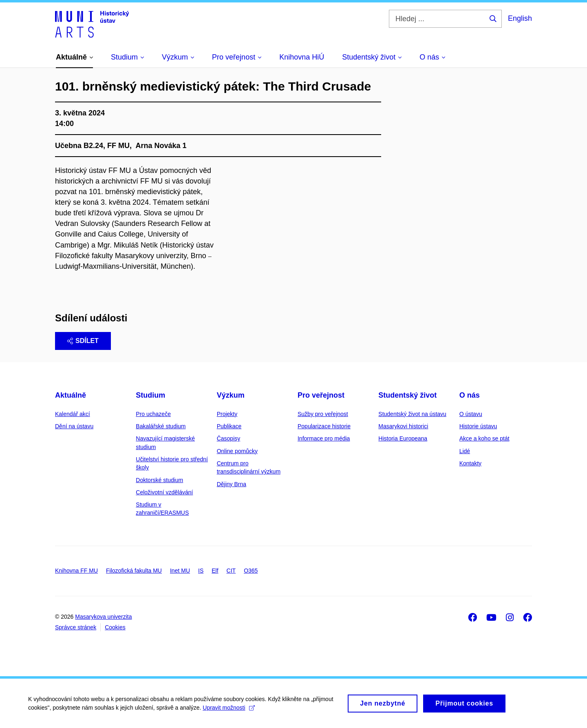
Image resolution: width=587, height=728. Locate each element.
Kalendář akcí (73, 414)
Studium (150, 395)
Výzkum (231, 395)
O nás (470, 395)
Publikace (229, 426)
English (520, 18)
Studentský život (407, 395)
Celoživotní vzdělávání (164, 492)
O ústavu (471, 414)
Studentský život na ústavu (412, 414)
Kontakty (470, 463)
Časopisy (229, 438)
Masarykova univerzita (103, 617)
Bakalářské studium (161, 426)
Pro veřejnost (321, 395)
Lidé (465, 451)
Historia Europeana (403, 438)
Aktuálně (71, 395)
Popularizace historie (324, 426)
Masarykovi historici (403, 426)
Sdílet (83, 341)
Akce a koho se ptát (484, 438)
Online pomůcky (237, 451)
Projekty (227, 414)
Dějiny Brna (232, 484)
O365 (251, 571)
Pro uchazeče (153, 414)
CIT (231, 571)
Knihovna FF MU (76, 571)
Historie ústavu (478, 426)
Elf (215, 571)
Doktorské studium (159, 480)
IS (201, 571)
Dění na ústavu (74, 426)
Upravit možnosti (229, 712)
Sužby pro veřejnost (323, 414)
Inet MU (180, 571)
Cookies (115, 627)
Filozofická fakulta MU (134, 571)
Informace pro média (324, 438)
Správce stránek (76, 627)
